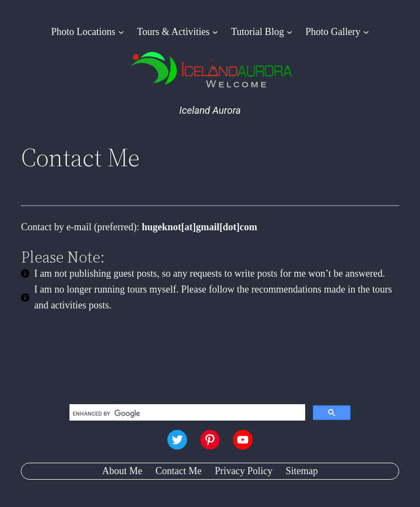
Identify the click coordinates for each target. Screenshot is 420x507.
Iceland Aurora (210, 110)
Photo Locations (84, 32)
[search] (186, 413)
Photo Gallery (333, 32)
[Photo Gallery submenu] (366, 32)
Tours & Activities (173, 32)
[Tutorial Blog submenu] (290, 32)
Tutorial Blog (257, 32)
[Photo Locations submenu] (121, 32)
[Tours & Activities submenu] (215, 32)
